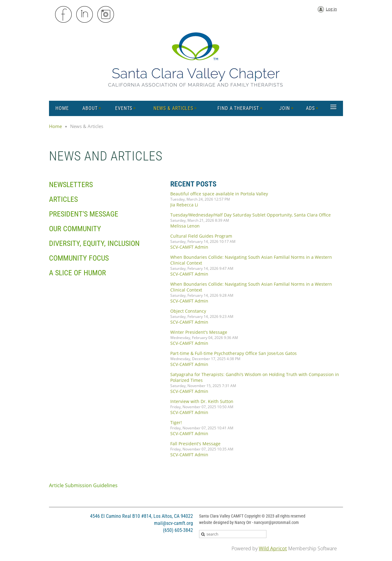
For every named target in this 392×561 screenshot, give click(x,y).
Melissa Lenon (185, 226)
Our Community (75, 229)
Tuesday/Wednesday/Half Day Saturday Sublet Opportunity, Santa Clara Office (251, 215)
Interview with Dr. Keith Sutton (202, 401)
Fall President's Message (195, 444)
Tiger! (176, 422)
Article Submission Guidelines (83, 485)
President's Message (84, 214)
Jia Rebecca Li (184, 205)
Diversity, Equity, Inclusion (94, 243)
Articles (63, 199)
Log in (331, 9)
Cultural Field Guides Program (201, 236)
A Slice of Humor (77, 273)
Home (55, 126)
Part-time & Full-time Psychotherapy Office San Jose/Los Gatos (234, 353)
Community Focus (79, 258)
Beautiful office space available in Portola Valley (219, 194)
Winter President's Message (199, 332)
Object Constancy (188, 311)
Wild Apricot (273, 548)
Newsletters (71, 185)
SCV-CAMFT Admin (189, 247)
